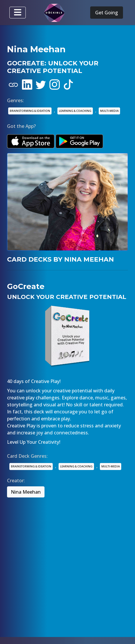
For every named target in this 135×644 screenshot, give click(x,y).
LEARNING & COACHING (75, 111)
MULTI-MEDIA (109, 111)
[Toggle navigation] (18, 13)
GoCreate (26, 286)
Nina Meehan (26, 492)
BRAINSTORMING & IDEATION (30, 111)
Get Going (107, 13)
